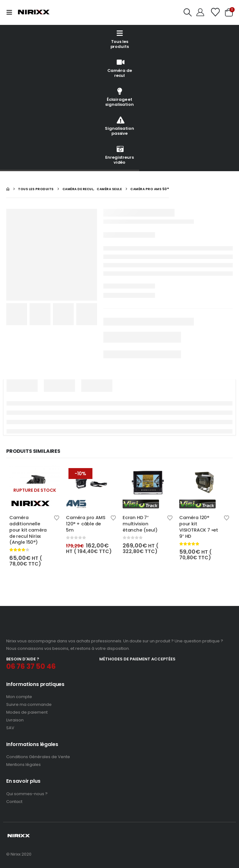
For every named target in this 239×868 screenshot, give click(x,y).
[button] (11, 12)
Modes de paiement (27, 712)
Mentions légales (23, 765)
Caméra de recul (120, 68)
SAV (10, 728)
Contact (14, 802)
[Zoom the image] (32, 629)
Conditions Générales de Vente (38, 757)
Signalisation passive (119, 126)
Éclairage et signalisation (119, 97)
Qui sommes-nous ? (27, 794)
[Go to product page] (35, 487)
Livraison (15, 720)
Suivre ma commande (29, 704)
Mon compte (19, 697)
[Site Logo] (34, 12)
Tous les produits (120, 39)
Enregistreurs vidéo (119, 155)
